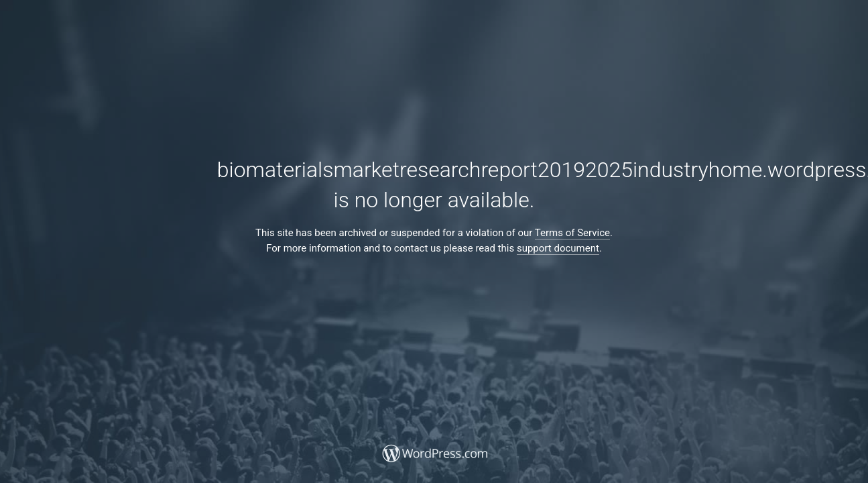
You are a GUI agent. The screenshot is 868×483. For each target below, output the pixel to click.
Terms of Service (572, 233)
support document (558, 248)
